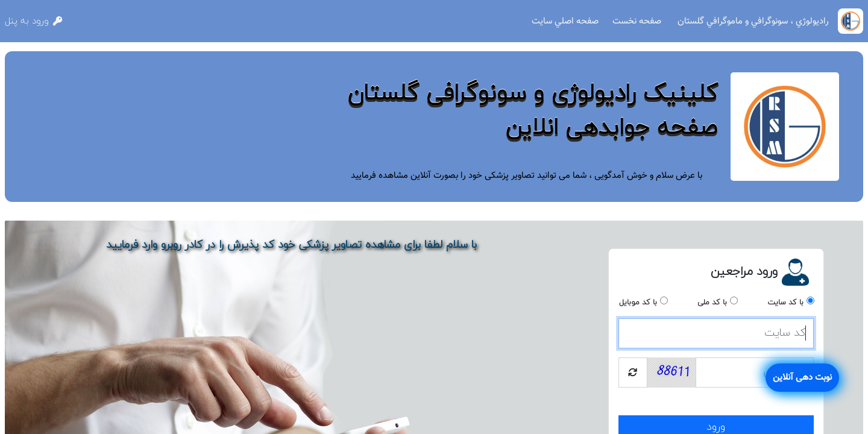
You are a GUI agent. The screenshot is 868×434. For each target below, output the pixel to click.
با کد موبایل (638, 303)
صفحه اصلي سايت (565, 21)
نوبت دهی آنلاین (802, 377)
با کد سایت (785, 303)
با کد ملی (712, 303)
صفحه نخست (637, 21)
